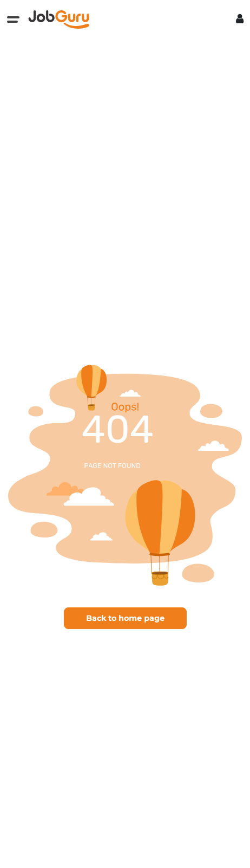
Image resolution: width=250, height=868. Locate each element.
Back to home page (125, 618)
